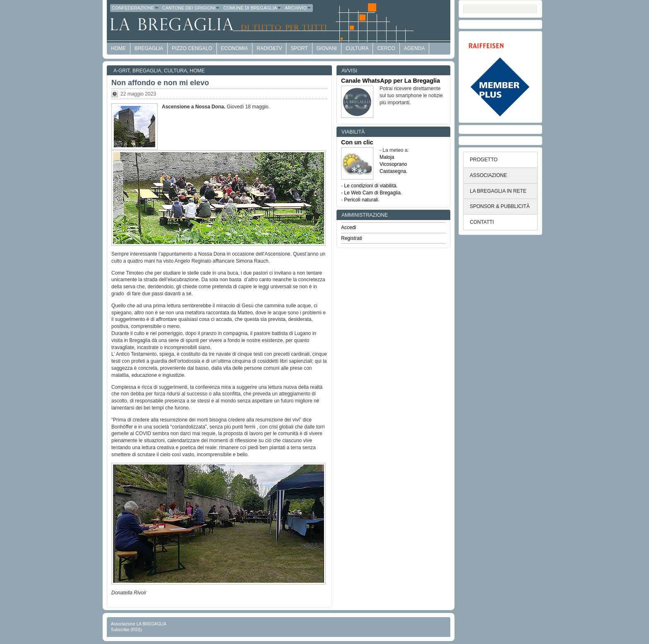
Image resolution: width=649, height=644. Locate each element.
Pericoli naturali (361, 200)
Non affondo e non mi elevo (160, 83)
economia (234, 48)
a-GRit (121, 71)
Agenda (415, 48)
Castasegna (393, 171)
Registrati (352, 238)
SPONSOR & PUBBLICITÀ (500, 206)
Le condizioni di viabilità (370, 186)
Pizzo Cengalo (192, 48)
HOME (118, 48)
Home (197, 71)
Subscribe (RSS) (126, 630)
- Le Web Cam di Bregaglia (371, 193)
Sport (299, 48)
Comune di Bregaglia (252, 8)
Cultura (357, 48)
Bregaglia (149, 48)
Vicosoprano (393, 164)
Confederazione (135, 8)
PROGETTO (484, 160)
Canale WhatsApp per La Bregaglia (391, 81)
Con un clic (357, 142)
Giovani (327, 48)
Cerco (386, 48)
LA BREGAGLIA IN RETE (498, 191)
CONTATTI (482, 222)
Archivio (298, 8)
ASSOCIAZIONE (488, 175)
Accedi (349, 227)
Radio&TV (269, 48)
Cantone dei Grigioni (191, 8)
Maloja (387, 157)
